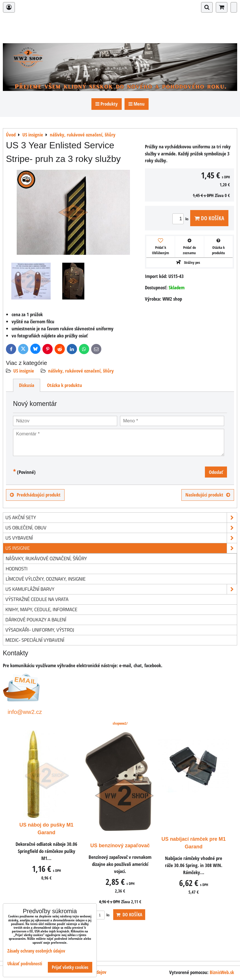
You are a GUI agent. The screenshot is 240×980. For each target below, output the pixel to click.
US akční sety (121, 518)
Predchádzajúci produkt (35, 495)
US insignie (24, 371)
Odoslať (216, 472)
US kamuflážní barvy (121, 589)
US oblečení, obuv (121, 528)
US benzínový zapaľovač (120, 846)
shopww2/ (120, 723)
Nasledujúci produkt (208, 495)
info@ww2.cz (25, 712)
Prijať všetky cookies (70, 967)
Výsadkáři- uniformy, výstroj (40, 630)
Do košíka (209, 218)
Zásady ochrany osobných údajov (36, 951)
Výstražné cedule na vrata (37, 599)
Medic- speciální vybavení (35, 640)
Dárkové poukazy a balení (36, 620)
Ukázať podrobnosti (25, 964)
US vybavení (121, 538)
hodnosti (17, 569)
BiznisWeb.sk (222, 972)
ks (181, 219)
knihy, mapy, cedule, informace (41, 609)
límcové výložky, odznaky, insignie (46, 579)
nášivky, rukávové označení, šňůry (81, 371)
